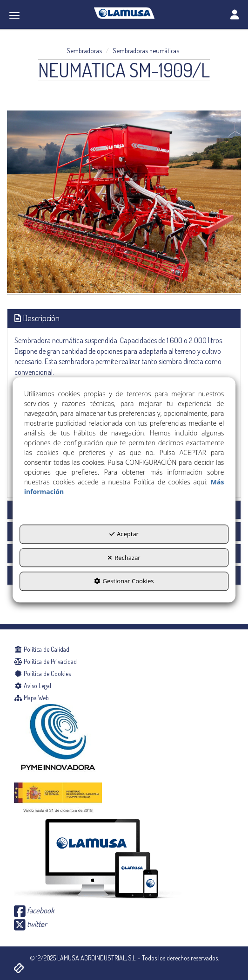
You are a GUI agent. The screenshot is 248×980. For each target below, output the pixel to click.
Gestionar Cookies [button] (124, 581)
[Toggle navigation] (235, 15)
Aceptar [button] (124, 534)
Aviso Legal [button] (33, 686)
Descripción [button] (37, 318)
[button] (124, 13)
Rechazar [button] (124, 558)
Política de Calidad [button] (42, 649)
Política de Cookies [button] (42, 673)
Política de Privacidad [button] (45, 661)
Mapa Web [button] (31, 698)
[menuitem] (124, 649)
